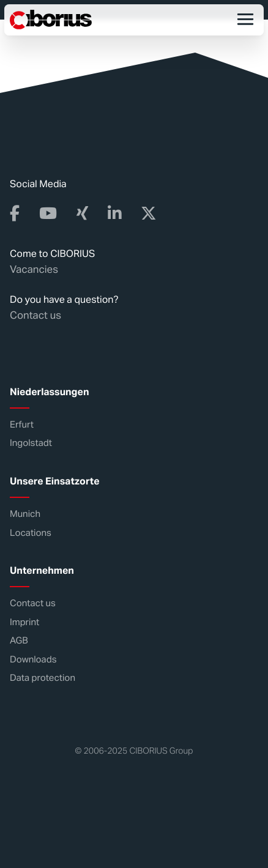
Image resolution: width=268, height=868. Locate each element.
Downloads (33, 660)
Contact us (35, 315)
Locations (31, 533)
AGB (19, 641)
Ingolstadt (31, 443)
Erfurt (22, 425)
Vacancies (34, 269)
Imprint (24, 622)
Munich (25, 514)
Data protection (43, 678)
